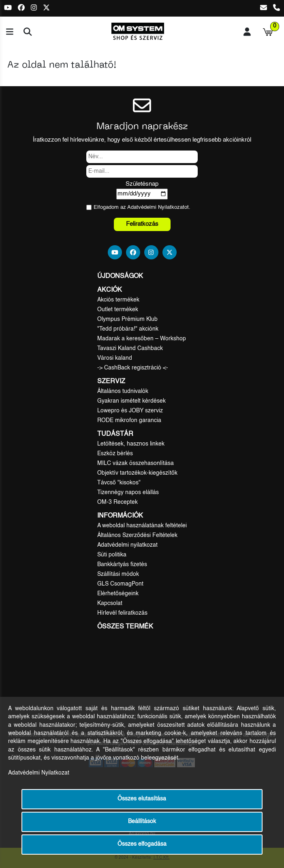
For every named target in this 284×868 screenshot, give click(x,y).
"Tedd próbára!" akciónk (128, 329)
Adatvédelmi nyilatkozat (127, 545)
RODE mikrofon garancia (129, 420)
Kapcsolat (110, 603)
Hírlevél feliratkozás (122, 613)
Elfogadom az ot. (142, 207)
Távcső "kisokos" (119, 483)
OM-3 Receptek (117, 502)
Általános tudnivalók (123, 391)
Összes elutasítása (142, 799)
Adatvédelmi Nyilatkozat (156, 207)
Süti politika (112, 555)
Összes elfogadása (142, 844)
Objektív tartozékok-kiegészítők (137, 473)
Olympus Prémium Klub (127, 319)
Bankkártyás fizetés (122, 565)
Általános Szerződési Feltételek (137, 535)
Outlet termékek (118, 310)
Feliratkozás (142, 224)
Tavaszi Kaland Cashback (130, 348)
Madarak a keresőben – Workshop (142, 339)
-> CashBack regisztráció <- (133, 368)
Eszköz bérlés (115, 454)
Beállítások (142, 822)
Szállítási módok (118, 574)
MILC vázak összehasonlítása (136, 463)
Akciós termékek (118, 300)
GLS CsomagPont (120, 584)
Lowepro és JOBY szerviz (130, 411)
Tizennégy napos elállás (128, 492)
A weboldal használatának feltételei (142, 526)
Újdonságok (120, 276)
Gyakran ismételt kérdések (131, 401)
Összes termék (125, 627)
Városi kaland (115, 358)
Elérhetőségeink (118, 594)
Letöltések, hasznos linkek (131, 444)
